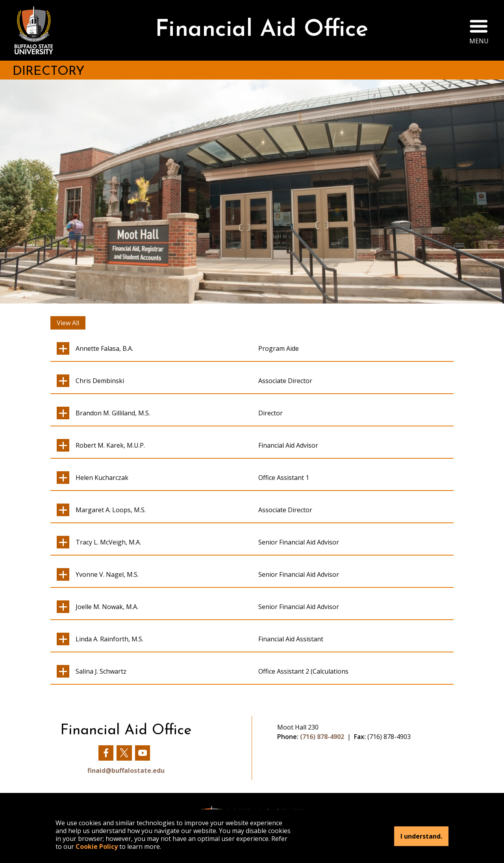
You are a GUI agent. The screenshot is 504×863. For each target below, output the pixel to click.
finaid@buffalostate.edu (126, 770)
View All (68, 323)
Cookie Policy (97, 846)
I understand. (421, 836)
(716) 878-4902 (322, 737)
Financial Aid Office (262, 30)
